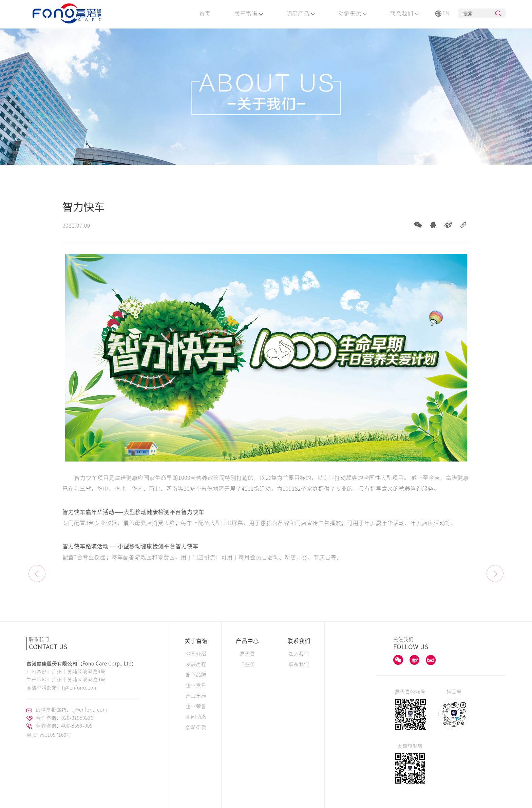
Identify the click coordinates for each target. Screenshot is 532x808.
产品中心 (247, 641)
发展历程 (196, 664)
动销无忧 (352, 14)
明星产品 (300, 14)
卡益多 (248, 664)
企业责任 (196, 685)
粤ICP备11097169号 (49, 735)
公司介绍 (196, 654)
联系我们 (404, 14)
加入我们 (299, 654)
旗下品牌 (196, 675)
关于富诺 (249, 14)
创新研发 (196, 727)
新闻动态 (196, 717)
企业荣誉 (196, 706)
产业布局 (196, 696)
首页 (205, 14)
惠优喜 (248, 654)
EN (442, 14)
